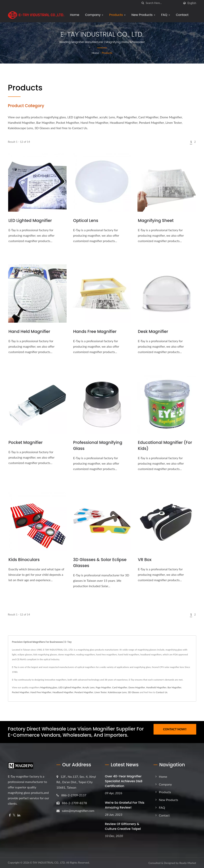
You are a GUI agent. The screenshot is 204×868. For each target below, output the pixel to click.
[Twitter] (14, 815)
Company (94, 15)
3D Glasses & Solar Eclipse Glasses (100, 563)
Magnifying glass (49, 687)
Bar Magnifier (174, 687)
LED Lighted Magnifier (30, 220)
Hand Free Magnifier (41, 692)
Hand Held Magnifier (29, 331)
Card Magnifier (120, 687)
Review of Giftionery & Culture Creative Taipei (123, 826)
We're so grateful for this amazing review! (125, 805)
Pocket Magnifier (26, 442)
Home (75, 15)
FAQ (166, 15)
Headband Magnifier (63, 692)
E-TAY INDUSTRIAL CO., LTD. (48, 862)
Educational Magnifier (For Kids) (165, 445)
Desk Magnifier (153, 331)
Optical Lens (86, 220)
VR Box (145, 560)
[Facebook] (10, 815)
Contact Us (162, 692)
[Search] (163, 3)
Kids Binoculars (24, 560)
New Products (143, 15)
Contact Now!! (175, 729)
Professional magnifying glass (98, 445)
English (192, 3)
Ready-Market (188, 863)
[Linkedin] (19, 815)
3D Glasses (134, 692)
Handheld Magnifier (156, 687)
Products (117, 15)
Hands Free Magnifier (95, 331)
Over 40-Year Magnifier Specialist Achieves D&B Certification (124, 781)
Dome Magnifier (137, 687)
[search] (143, 3)
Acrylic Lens (88, 687)
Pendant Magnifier (84, 692)
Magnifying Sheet (156, 220)
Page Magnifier (103, 687)
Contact (182, 15)
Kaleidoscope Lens (117, 692)
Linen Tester (101, 692)
